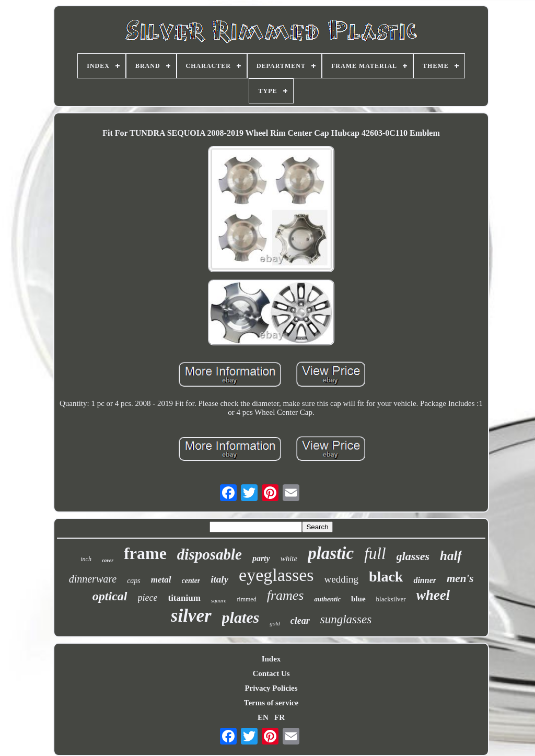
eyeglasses (276, 575)
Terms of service (271, 703)
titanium (184, 598)
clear (300, 621)
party (261, 558)
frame (145, 553)
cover (108, 560)
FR (280, 717)
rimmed (246, 599)
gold (275, 623)
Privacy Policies (271, 688)
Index (271, 659)
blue (358, 599)
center (191, 581)
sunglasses (346, 619)
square (219, 600)
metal (161, 580)
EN (263, 717)
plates (241, 617)
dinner (425, 580)
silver (191, 616)
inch (86, 559)
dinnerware (93, 579)
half (451, 556)
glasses (413, 556)
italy (219, 579)
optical (110, 596)
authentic (327, 599)
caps (134, 581)
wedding (341, 579)
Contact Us (271, 673)
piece (148, 598)
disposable (210, 554)
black (386, 577)
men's (460, 578)
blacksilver (391, 599)
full (375, 554)
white (289, 559)
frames (286, 595)
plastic (331, 553)
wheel (433, 595)
